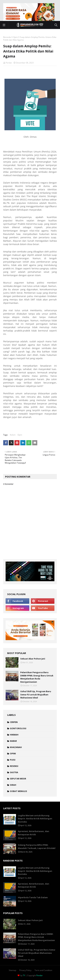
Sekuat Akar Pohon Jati (33, 659)
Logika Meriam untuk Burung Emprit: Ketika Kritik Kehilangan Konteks (35, 819)
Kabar (13, 741)
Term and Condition (43, 970)
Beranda (7, 37)
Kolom (13, 435)
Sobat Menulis (18, 791)
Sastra (14, 772)
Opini (15, 37)
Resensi (14, 766)
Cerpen (14, 722)
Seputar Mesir (18, 779)
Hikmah (14, 735)
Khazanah (16, 747)
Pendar (9, 63)
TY (24, 975)
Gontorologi (18, 728)
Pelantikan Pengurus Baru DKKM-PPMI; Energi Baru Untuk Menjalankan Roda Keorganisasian (37, 677)
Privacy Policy (25, 970)
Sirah (13, 785)
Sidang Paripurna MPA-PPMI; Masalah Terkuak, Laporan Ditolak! (37, 847)
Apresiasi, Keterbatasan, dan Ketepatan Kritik (34, 833)
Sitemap (12, 970)
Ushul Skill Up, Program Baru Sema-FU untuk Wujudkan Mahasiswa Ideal (36, 694)
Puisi (13, 760)
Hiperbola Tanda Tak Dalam (33, 897)
